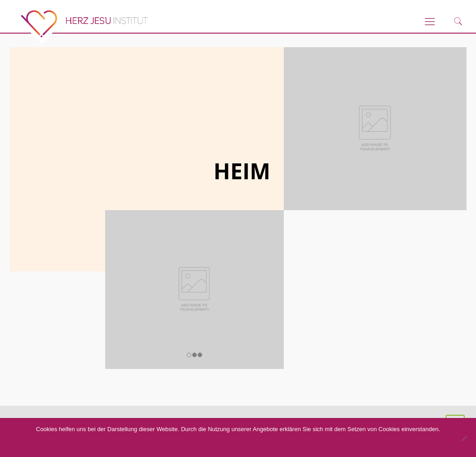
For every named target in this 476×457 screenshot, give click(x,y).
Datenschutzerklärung (268, 446)
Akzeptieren (199, 446)
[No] (464, 438)
